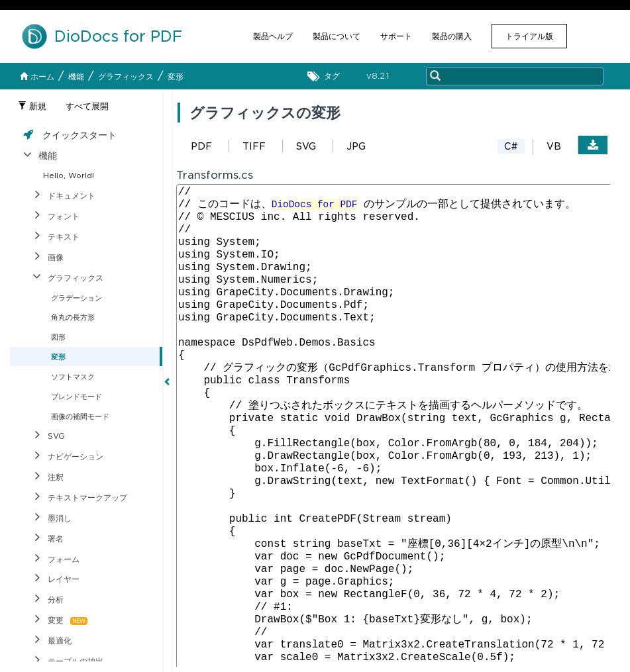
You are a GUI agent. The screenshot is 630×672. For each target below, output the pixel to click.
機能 (76, 76)
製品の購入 (452, 36)
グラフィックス (126, 76)
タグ (327, 76)
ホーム (37, 76)
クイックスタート (79, 135)
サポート (396, 36)
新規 (32, 106)
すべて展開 (87, 106)
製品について (337, 36)
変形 (176, 76)
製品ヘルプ (273, 36)
